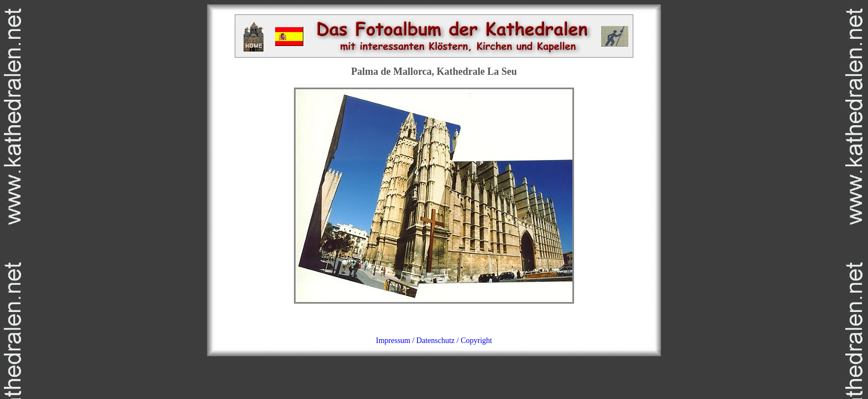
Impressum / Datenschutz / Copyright (434, 341)
